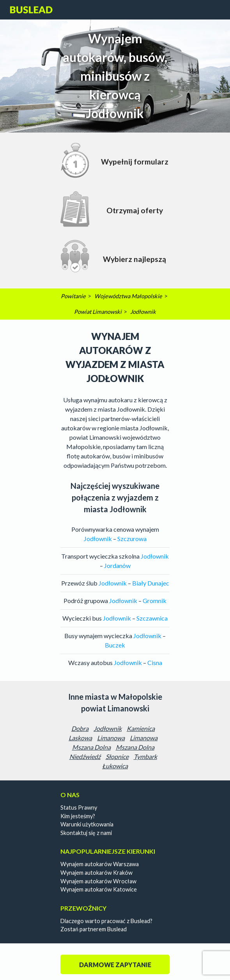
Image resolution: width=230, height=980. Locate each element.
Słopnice (117, 756)
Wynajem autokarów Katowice (99, 889)
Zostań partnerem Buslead (94, 929)
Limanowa (111, 738)
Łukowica (115, 766)
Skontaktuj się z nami (86, 833)
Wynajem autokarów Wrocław (98, 881)
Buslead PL (31, 10)
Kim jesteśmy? (78, 816)
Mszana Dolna (91, 747)
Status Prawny (79, 808)
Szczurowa (132, 539)
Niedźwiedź (85, 756)
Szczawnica (152, 618)
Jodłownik (108, 728)
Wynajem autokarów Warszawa (100, 864)
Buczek (115, 645)
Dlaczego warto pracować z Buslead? (106, 921)
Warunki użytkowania (87, 824)
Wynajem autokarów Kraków (96, 873)
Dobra (80, 728)
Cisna (155, 662)
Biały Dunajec (151, 583)
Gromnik (155, 601)
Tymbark (145, 756)
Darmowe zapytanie (115, 965)
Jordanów (117, 565)
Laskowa (80, 738)
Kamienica (141, 728)
